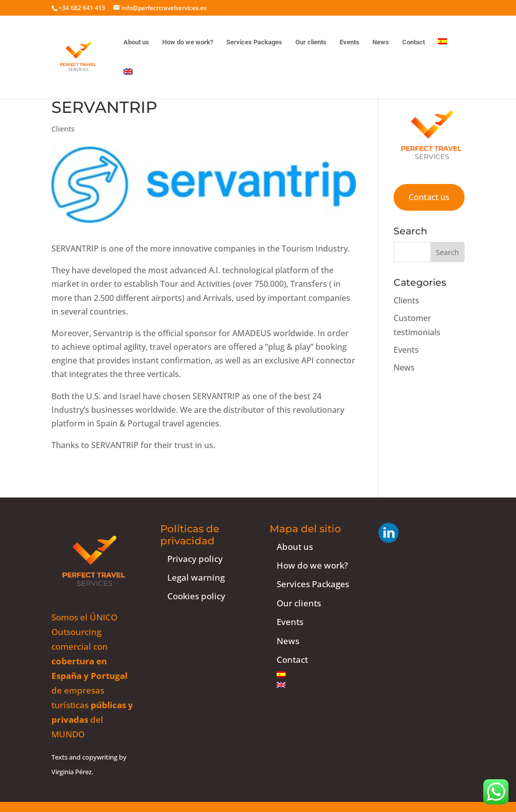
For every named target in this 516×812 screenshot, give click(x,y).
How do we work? (188, 42)
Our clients (311, 42)
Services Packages (254, 42)
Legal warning (196, 577)
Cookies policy (196, 596)
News (381, 42)
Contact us (429, 197)
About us (136, 42)
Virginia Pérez (72, 772)
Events (349, 42)
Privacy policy (195, 559)
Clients (63, 129)
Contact (413, 42)
